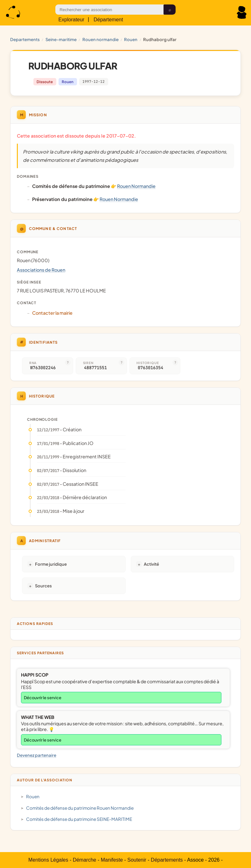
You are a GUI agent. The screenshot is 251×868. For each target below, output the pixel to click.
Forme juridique (51, 564)
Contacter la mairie (52, 313)
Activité (151, 564)
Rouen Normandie (101, 39)
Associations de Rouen (41, 270)
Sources (43, 586)
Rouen (131, 39)
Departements (25, 39)
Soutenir (137, 860)
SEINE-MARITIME (61, 39)
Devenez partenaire (37, 755)
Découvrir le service (43, 698)
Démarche (85, 860)
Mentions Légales (48, 860)
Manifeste (112, 860)
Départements (167, 860)
